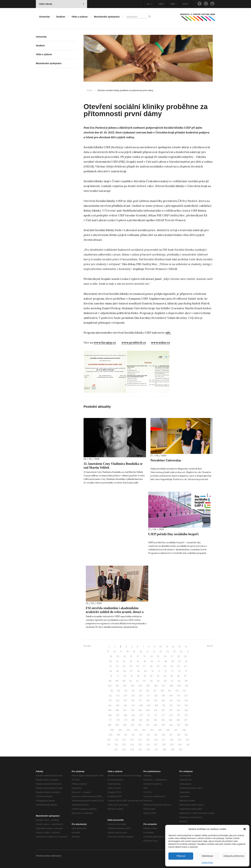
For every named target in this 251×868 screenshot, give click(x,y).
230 (187, 740)
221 (116, 740)
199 (112, 730)
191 (133, 725)
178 (118, 720)
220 (109, 740)
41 (117, 661)
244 (132, 750)
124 (125, 696)
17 (121, 652)
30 (125, 656)
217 (171, 735)
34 (151, 656)
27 (188, 652)
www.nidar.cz (160, 343)
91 (131, 681)
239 (172, 745)
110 (187, 686)
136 (133, 700)
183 (156, 720)
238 (164, 745)
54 (124, 666)
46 (152, 661)
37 (172, 656)
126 (141, 696)
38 (178, 656)
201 (128, 730)
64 (111, 671)
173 (163, 715)
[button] (245, 829)
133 (110, 700)
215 (156, 735)
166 (110, 715)
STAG (185, 4)
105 (148, 686)
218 (179, 735)
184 (163, 720)
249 (172, 750)
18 (128, 652)
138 (148, 700)
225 (148, 740)
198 (186, 725)
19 (134, 652)
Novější (87, 646)
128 (156, 696)
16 (115, 652)
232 (116, 745)
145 (118, 705)
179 (125, 720)
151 (164, 705)
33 (145, 656)
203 (144, 730)
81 (145, 676)
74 (179, 671)
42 (124, 661)
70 (152, 671)
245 (140, 750)
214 (148, 735)
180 (133, 720)
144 (110, 705)
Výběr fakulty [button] (62, 4)
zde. (168, 333)
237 (156, 745)
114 (133, 691)
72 (166, 671)
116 (148, 691)
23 (161, 652)
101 (117, 686)
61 (172, 666)
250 (180, 750)
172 (156, 715)
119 (170, 691)
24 (168, 652)
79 (131, 676)
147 (133, 705)
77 (118, 676)
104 (140, 686)
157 (125, 710)
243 (124, 750)
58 (151, 666)
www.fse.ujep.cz (105, 343)
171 (148, 715)
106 (156, 686)
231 (109, 745)
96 (165, 681)
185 (171, 720)
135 (125, 700)
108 (171, 686)
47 (159, 661)
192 (140, 725)
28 (111, 656)
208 (184, 730)
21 (147, 652)
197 (179, 725)
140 (163, 700)
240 (180, 745)
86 (179, 676)
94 (151, 681)
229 (179, 740)
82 (151, 676)
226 (156, 740)
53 (117, 666)
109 (179, 686)
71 (159, 671)
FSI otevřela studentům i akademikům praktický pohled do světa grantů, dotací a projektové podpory (115, 612)
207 (176, 730)
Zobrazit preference (234, 856)
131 (179, 696)
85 (172, 676)
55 (131, 666)
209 (110, 735)
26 (181, 652)
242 (116, 750)
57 (145, 666)
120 (177, 691)
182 (148, 720)
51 (186, 661)
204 (152, 730)
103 (133, 686)
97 (172, 681)
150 (156, 705)
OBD (161, 4)
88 (110, 681)
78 (125, 676)
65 (118, 671)
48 (166, 661)
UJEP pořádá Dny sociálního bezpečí (173, 534)
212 (133, 735)
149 (149, 705)
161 (156, 710)
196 (171, 725)
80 (138, 676)
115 (140, 691)
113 (126, 691)
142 (178, 700)
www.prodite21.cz (134, 343)
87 (185, 676)
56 (138, 666)
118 (162, 691)
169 (133, 715)
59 (158, 666)
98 (179, 681)
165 (186, 710)
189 (117, 725)
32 (138, 656)
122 (110, 696)
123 (118, 696)
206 (168, 730)
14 (186, 647)
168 (125, 715)
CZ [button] (150, 4)
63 (185, 666)
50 (180, 661)
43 (131, 661)
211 (126, 735)
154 (186, 705)
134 (118, 700)
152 (171, 705)
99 (186, 681)
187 (186, 720)
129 (163, 696)
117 (155, 691)
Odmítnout (207, 856)
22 (154, 652)
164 (179, 710)
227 (164, 740)
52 (111, 666)
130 (171, 696)
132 (186, 696)
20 (141, 652)
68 (138, 671)
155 (110, 710)
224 (140, 740)
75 (186, 671)
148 (141, 705)
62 (179, 666)
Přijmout (181, 856)
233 (124, 745)
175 (179, 715)
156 (117, 710)
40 (110, 661)
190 (125, 725)
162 (163, 710)
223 (132, 740)
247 (156, 750)
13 (180, 647)
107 (164, 686)
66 (125, 671)
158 (133, 710)
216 (163, 735)
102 (125, 686)
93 (144, 681)
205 (160, 730)
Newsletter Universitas (166, 460)
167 (118, 715)
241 (188, 745)
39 (185, 656)
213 (141, 735)
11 (167, 647)
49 (173, 661)
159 (140, 710)
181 (141, 720)
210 (118, 735)
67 (132, 671)
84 (165, 676)
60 (165, 666)
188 (110, 725)
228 (172, 740)
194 (156, 725)
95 (158, 681)
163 (171, 710)
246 (148, 750)
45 (145, 661)
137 (140, 700)
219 (186, 735)
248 (164, 750)
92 (137, 681)
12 (173, 647)
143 (186, 700)
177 (110, 720)
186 (178, 720)
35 (158, 656)
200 (120, 730)
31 (131, 656)
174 (171, 715)
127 (148, 696)
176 (186, 715)
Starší (210, 646)
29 (118, 656)
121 (184, 691)
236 (148, 745)
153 (179, 705)
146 (125, 705)
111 (112, 691)
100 (110, 686)
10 (161, 647)
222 (124, 740)
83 (158, 676)
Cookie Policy (207, 863)
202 (136, 730)
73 (172, 671)
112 (119, 691)
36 (165, 656)
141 (171, 700)
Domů (90, 90)
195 (163, 725)
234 (132, 745)
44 (138, 661)
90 (124, 681)
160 (148, 710)
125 (133, 696)
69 (145, 671)
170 (141, 715)
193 (148, 725)
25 (174, 652)
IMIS (173, 4)
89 (117, 681)
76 (111, 676)
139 (156, 700)
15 (108, 652)
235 (140, 745)
